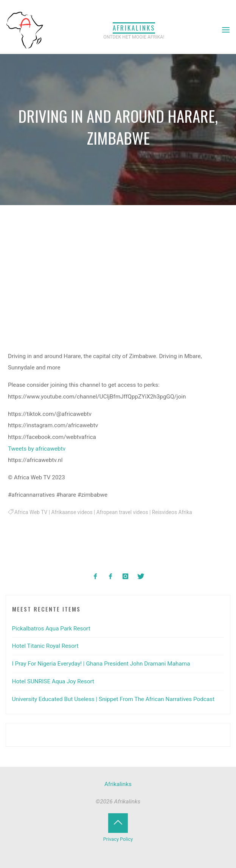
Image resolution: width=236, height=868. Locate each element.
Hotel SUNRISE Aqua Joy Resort (53, 681)
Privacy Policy (118, 839)
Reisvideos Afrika (172, 512)
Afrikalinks (134, 28)
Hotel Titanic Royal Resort (45, 646)
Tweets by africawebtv (37, 449)
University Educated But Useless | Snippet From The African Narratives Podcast (113, 699)
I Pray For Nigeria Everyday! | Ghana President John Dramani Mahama (101, 664)
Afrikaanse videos (72, 512)
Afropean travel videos (122, 512)
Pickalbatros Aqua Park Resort (51, 629)
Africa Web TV (31, 512)
